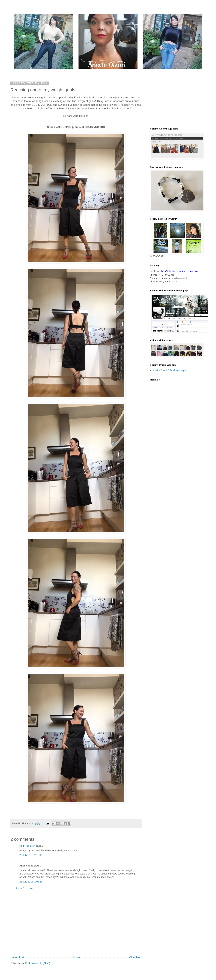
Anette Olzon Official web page (169, 370)
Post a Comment (24, 888)
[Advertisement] (76, 923)
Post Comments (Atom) (37, 963)
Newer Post (18, 957)
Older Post (135, 957)
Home (77, 957)
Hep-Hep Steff (27, 846)
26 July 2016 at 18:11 (31, 855)
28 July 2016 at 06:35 (31, 882)
